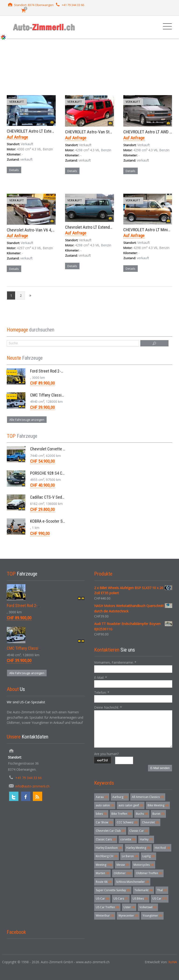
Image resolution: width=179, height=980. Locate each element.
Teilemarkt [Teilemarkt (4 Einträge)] (143, 890)
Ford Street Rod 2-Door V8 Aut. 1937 (61, 371)
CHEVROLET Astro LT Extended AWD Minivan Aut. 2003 (53, 131)
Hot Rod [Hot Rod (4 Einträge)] (162, 848)
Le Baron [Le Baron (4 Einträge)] (130, 856)
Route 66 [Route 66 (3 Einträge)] (104, 882)
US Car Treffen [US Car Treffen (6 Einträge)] (107, 907)
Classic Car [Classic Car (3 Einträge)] (139, 831)
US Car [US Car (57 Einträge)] (160, 899)
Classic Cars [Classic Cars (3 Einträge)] (106, 839)
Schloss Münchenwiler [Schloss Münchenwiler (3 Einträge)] (132, 882)
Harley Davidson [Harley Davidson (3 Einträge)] (109, 848)
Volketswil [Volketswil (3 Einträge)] (148, 907)
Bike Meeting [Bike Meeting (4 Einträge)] (158, 805)
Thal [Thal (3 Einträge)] (162, 890)
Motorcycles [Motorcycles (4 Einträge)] (144, 865)
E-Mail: (101, 678)
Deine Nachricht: (108, 707)
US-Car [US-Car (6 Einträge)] (102, 899)
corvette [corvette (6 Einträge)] (128, 839)
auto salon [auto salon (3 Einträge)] (105, 805)
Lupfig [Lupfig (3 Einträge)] (148, 856)
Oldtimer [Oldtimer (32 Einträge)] (122, 873)
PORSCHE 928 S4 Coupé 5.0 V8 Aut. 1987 (65, 473)
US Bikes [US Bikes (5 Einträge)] (140, 899)
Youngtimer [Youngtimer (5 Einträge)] (152, 916)
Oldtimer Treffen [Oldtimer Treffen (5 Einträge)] (149, 873)
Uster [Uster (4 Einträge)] (129, 907)
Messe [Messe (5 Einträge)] (123, 865)
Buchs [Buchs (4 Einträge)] (142, 814)
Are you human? (106, 754)
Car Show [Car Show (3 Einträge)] (104, 822)
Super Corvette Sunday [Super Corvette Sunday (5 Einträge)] (113, 890)
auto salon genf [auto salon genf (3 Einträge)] (131, 805)
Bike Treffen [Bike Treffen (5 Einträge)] (121, 814)
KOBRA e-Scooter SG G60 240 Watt (59, 521)
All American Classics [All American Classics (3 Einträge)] (148, 797)
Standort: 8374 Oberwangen (34, 5)
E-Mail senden (160, 768)
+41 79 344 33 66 (73, 5)
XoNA (173, 962)
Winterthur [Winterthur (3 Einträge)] (105, 916)
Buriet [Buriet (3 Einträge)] (158, 814)
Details (14, 170)
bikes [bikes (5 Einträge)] (101, 814)
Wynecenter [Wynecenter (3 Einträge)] (128, 916)
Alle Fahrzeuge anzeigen (27, 420)
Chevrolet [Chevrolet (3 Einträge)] (150, 822)
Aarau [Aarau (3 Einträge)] (102, 797)
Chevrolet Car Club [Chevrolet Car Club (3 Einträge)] (110, 831)
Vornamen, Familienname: (115, 662)
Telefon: (102, 692)
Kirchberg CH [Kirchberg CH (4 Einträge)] (107, 856)
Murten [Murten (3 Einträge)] (102, 873)
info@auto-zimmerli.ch (32, 786)
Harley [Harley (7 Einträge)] (146, 839)
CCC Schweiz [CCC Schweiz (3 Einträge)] (127, 822)
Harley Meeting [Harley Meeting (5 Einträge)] (138, 848)
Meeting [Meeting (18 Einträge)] (104, 865)
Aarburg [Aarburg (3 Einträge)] (120, 797)
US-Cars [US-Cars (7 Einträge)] (121, 899)
